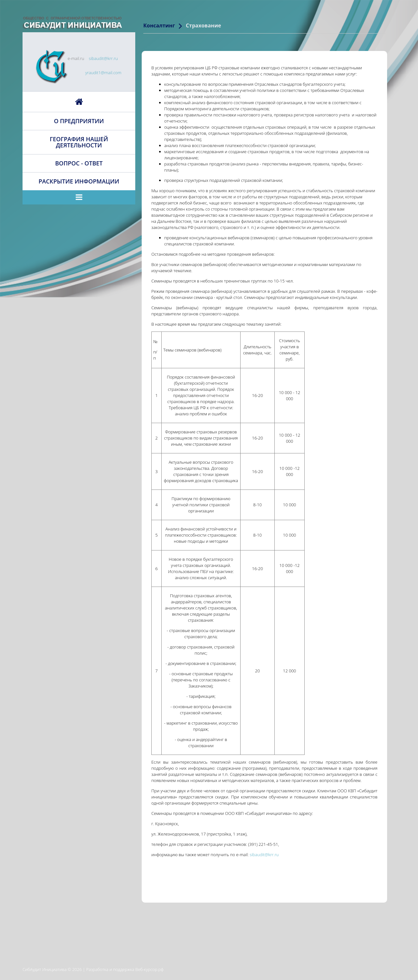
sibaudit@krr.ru (103, 58)
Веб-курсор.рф (149, 969)
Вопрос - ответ (79, 163)
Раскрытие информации (79, 181)
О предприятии (79, 121)
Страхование (203, 25)
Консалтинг (159, 25)
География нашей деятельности (79, 142)
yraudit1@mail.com (103, 73)
